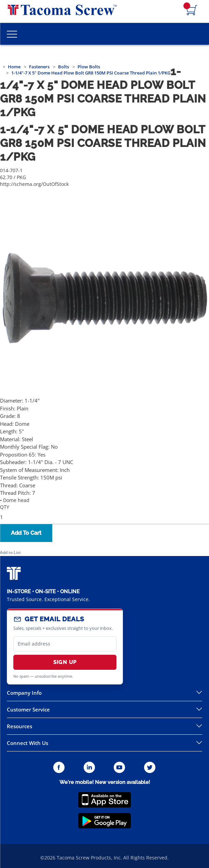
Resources (19, 726)
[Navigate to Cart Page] (192, 11)
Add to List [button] (10, 552)
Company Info (24, 693)
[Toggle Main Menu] (12, 34)
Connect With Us (27, 743)
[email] (65, 644)
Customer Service (28, 709)
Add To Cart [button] (26, 533)
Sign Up (65, 662)
